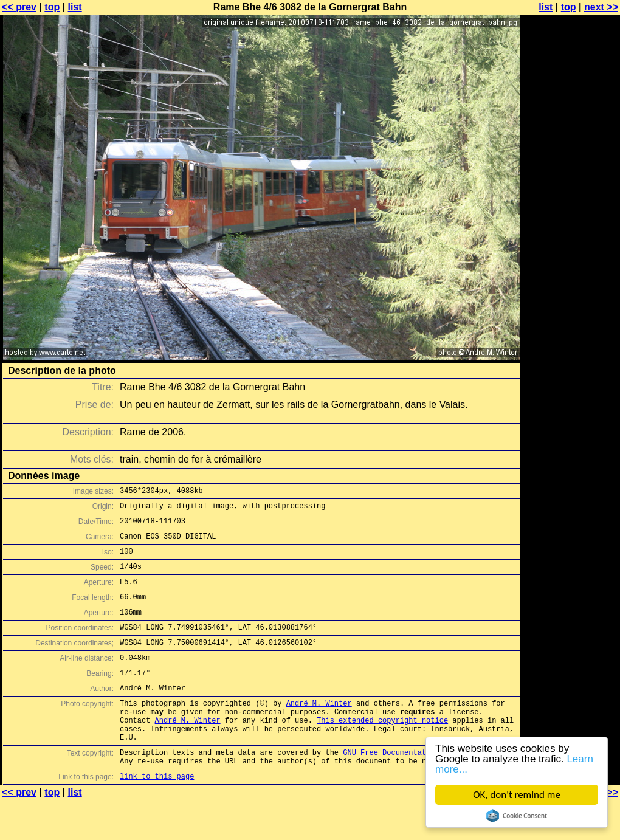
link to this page (157, 816)
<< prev (19, 7)
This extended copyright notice (382, 751)
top (52, 7)
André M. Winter (319, 730)
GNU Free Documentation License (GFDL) (424, 789)
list (75, 7)
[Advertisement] (571, 301)
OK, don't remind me (517, 795)
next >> (601, 7)
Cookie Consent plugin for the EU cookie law (517, 816)
